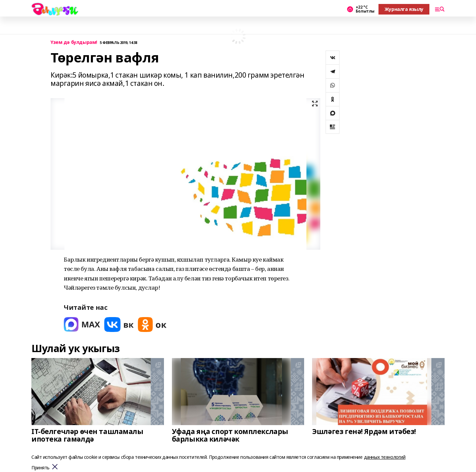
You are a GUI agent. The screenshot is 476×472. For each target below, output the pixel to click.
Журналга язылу (404, 9)
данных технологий (385, 457)
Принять (40, 468)
